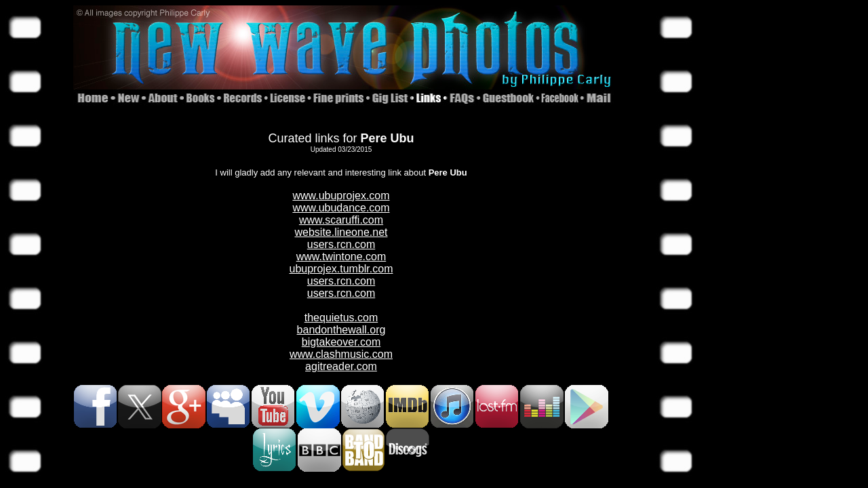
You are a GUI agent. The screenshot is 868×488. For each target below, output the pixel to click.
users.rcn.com (341, 244)
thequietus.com (341, 318)
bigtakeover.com (341, 342)
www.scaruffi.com (341, 220)
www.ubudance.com (341, 208)
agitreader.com (341, 366)
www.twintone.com (341, 257)
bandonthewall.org (341, 330)
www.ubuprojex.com (341, 196)
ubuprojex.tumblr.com (341, 269)
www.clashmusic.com (341, 354)
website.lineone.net (341, 232)
